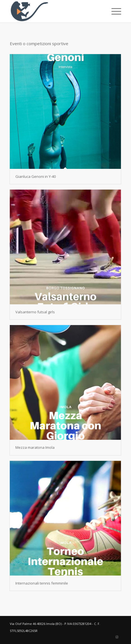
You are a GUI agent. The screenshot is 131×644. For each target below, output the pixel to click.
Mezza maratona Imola (35, 447)
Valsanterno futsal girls (35, 312)
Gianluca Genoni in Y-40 (36, 176)
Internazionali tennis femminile (42, 583)
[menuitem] (114, 11)
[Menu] (114, 11)
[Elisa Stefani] (54, 11)
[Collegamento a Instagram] (117, 637)
